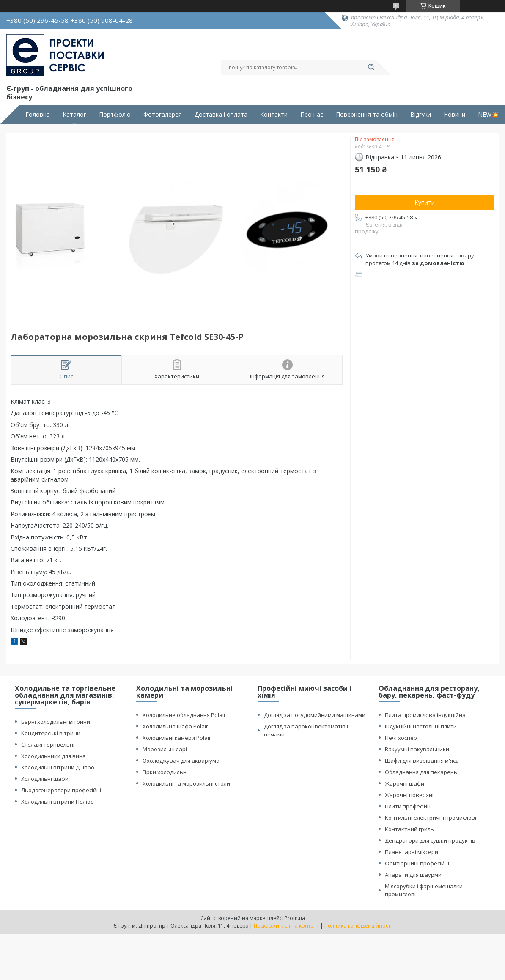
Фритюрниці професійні (417, 863)
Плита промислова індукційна (425, 715)
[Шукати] (371, 68)
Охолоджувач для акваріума (181, 761)
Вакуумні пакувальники (417, 749)
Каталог (74, 115)
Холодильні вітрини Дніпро (58, 767)
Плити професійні (408, 806)
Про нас (312, 115)
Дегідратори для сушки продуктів (430, 840)
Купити (425, 202)
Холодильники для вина (54, 756)
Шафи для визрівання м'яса (422, 761)
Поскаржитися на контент (286, 926)
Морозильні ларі (165, 749)
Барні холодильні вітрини (56, 722)
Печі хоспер (401, 738)
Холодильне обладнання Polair (184, 715)
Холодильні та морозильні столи (186, 783)
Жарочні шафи (405, 783)
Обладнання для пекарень (421, 772)
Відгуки (421, 115)
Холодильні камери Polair (177, 738)
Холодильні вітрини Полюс (57, 802)
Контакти (274, 115)
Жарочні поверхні (409, 795)
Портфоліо (115, 115)
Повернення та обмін (367, 115)
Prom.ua (295, 918)
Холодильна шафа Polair (175, 726)
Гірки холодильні (165, 772)
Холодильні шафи (45, 779)
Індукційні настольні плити (421, 726)
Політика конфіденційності (358, 926)
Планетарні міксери (412, 852)
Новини (454, 115)
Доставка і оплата (221, 115)
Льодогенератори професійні (61, 790)
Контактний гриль (409, 829)
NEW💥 (488, 115)
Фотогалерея (163, 115)
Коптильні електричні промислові (431, 818)
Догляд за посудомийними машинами (315, 715)
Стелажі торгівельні (48, 745)
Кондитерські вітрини (51, 733)
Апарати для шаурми (413, 875)
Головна (38, 115)
